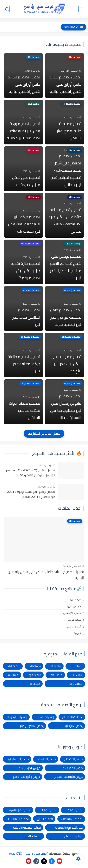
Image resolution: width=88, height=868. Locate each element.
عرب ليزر (75, 599)
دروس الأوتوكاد (46, 759)
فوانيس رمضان (73, 836)
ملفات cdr (77, 666)
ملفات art (57, 675)
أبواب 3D (77, 675)
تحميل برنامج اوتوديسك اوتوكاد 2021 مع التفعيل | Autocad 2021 (31, 494)
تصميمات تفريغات (72, 819)
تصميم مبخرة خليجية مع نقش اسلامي (68, 131)
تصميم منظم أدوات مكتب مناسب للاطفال (25, 410)
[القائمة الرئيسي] (81, 9)
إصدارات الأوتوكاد (17, 717)
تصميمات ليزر (45, 819)
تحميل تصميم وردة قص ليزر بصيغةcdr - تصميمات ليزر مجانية (23, 131)
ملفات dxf (14, 666)
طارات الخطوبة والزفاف (27, 828)
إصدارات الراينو (74, 726)
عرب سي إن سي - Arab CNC (27, 853)
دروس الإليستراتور (18, 759)
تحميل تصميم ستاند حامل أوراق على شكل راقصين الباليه (65, 84)
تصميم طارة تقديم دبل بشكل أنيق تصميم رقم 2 (25, 271)
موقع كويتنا (74, 620)
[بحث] (7, 9)
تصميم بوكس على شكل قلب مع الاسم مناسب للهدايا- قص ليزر (65, 267)
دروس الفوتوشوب (72, 768)
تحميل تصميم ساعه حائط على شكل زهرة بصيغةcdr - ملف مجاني (65, 220)
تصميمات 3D (49, 810)
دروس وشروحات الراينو (26, 777)
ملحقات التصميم (31, 836)
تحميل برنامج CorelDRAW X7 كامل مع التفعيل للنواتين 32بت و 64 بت (31, 473)
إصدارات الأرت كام (72, 717)
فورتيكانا (76, 633)
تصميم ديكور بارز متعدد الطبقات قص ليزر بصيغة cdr (24, 224)
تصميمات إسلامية (20, 810)
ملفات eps (35, 675)
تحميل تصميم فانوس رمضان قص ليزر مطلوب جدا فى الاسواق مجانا (66, 407)
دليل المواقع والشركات (69, 828)
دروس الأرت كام (73, 759)
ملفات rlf (56, 666)
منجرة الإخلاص (72, 613)
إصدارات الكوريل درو (32, 726)
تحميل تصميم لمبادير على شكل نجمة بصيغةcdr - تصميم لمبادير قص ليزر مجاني (66, 170)
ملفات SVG (76, 684)
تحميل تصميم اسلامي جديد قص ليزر (26, 317)
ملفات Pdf (34, 684)
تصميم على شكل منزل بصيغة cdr (26, 181)
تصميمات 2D (75, 810)
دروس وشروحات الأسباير (68, 777)
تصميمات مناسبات (18, 819)
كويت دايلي (74, 626)
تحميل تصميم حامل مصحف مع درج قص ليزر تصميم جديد (65, 317)
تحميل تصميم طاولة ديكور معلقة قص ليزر (24, 364)
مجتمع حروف (73, 606)
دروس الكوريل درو (30, 768)
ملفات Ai (13, 675)
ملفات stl (35, 666)
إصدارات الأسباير (45, 717)
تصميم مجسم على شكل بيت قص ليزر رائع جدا (66, 364)
